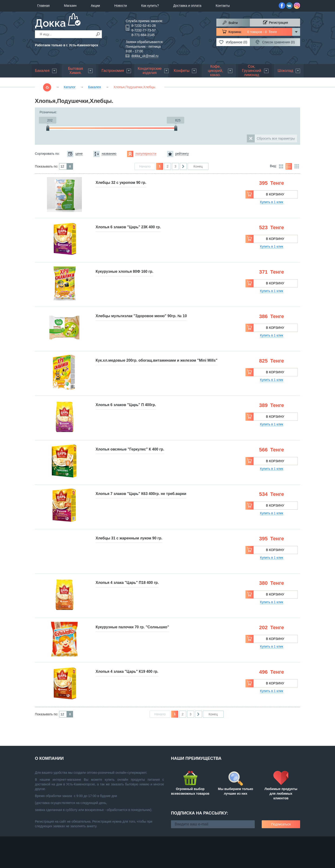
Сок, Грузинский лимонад (251, 71)
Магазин (70, 6)
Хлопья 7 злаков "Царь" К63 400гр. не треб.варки (141, 494)
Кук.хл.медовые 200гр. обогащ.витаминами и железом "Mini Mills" (157, 360)
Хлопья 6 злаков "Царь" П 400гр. (126, 405)
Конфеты (182, 71)
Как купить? (150, 6)
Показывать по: (47, 166)
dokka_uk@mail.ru (145, 56)
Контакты (223, 6)
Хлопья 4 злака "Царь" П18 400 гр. (127, 583)
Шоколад (285, 71)
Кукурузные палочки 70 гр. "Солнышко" (132, 627)
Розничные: (48, 112)
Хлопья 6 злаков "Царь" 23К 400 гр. (128, 227)
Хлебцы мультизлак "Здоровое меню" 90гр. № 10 (141, 316)
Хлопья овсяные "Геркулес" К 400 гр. (130, 449)
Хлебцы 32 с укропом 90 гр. (121, 183)
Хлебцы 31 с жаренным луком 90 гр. (129, 538)
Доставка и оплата (187, 6)
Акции (95, 6)
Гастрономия (113, 71)
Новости (121, 6)
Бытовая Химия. (76, 71)
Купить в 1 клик (272, 202)
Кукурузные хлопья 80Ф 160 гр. (124, 271)
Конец (198, 166)
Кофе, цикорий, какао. (215, 71)
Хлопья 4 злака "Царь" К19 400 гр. (127, 671)
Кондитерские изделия (150, 71)
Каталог (70, 87)
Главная (43, 6)
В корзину (275, 194)
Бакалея (42, 71)
